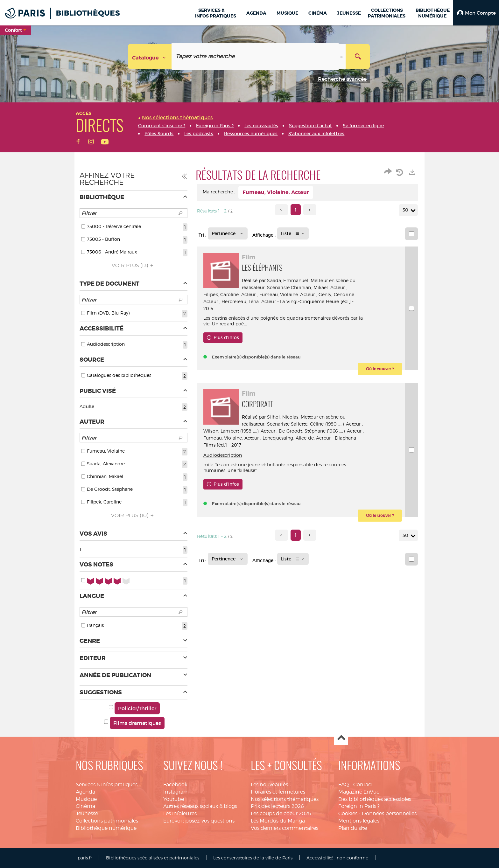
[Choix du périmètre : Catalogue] (150, 56)
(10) (133, 515)
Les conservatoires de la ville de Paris (253, 858)
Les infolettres (180, 813)
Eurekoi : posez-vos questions (199, 821)
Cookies (348, 813)
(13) (134, 265)
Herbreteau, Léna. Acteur (287, 301)
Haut (341, 738)
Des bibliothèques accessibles (375, 799)
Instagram (176, 792)
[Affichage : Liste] (293, 233)
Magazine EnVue (359, 792)
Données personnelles (389, 813)
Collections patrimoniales (107, 821)
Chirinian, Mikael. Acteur (321, 287)
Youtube (174, 799)
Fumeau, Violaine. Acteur (328, 294)
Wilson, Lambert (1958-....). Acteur (283, 431)
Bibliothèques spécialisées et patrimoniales (153, 858)
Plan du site (353, 828)
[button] (476, 13)
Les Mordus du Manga (278, 821)
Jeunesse (87, 813)
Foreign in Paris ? (359, 806)
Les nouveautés (269, 785)
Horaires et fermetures (278, 792)
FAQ (344, 785)
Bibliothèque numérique (106, 828)
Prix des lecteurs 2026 (277, 806)
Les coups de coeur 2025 (281, 813)
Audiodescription (223, 455)
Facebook (175, 785)
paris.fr (85, 858)
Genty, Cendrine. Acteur (230, 301)
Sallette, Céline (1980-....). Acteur (329, 424)
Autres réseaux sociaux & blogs (200, 806)
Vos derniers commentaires (285, 828)
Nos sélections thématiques (285, 799)
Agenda (85, 792)
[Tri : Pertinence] (228, 233)
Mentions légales (359, 821)
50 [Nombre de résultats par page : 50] (406, 210)
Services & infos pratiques (107, 785)
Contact (363, 785)
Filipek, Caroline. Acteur (271, 294)
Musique (86, 799)
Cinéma (85, 806)
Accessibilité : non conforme (337, 858)
